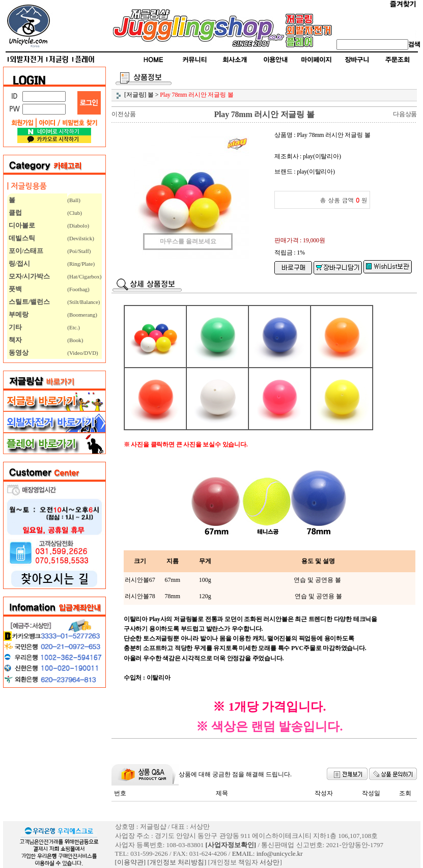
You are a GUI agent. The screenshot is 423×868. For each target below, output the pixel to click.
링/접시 (19, 263)
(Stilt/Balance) (83, 302)
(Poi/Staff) (79, 251)
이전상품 (123, 114)
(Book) (75, 340)
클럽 (15, 213)
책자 (15, 340)
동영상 (18, 353)
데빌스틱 (21, 238)
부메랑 (18, 314)
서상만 (270, 862)
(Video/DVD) (82, 353)
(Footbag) (78, 289)
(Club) (75, 213)
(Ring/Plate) (81, 264)
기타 (15, 327)
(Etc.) (74, 327)
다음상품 (405, 114)
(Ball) (74, 200)
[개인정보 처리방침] (177, 862)
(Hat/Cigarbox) (84, 276)
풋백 (15, 289)
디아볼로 (21, 225)
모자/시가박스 (29, 276)
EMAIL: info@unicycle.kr (267, 853)
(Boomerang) (82, 315)
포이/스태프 (25, 251)
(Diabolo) (78, 226)
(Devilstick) (81, 238)
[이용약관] (131, 862)
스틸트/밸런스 (29, 302)
